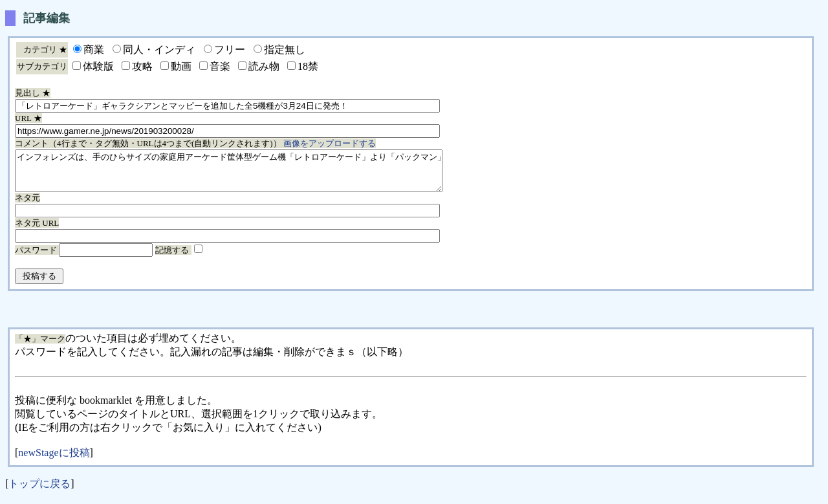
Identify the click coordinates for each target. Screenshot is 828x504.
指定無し (285, 49)
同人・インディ (159, 49)
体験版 (98, 66)
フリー (230, 49)
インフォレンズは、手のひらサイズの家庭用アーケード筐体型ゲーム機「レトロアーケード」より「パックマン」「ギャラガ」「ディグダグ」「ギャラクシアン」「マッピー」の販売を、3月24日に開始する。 (255, 175)
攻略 (142, 66)
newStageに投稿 (54, 460)
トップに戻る (39, 491)
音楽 (220, 66)
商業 (94, 49)
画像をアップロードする (330, 143)
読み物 (264, 66)
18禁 (308, 66)
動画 (181, 66)
